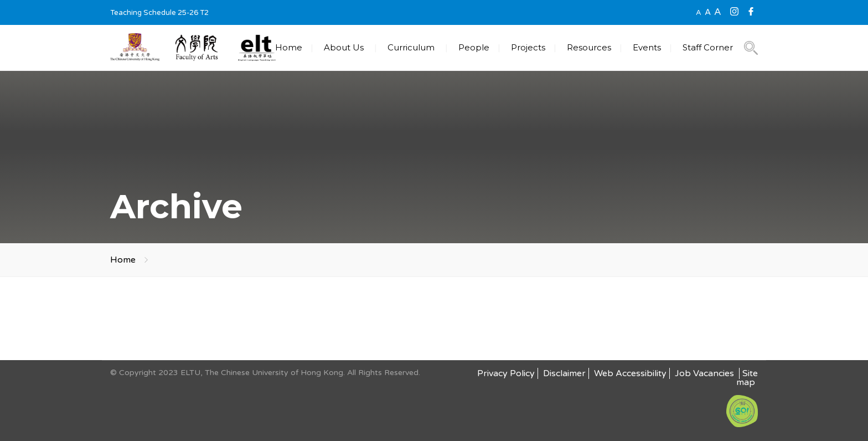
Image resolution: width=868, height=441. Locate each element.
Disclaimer (564, 373)
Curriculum (411, 47)
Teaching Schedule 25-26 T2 (159, 13)
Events (647, 47)
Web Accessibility (630, 373)
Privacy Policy (506, 373)
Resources (589, 47)
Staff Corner (708, 47)
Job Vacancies (706, 373)
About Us (344, 47)
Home (289, 47)
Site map (747, 378)
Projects (528, 47)
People (474, 47)
